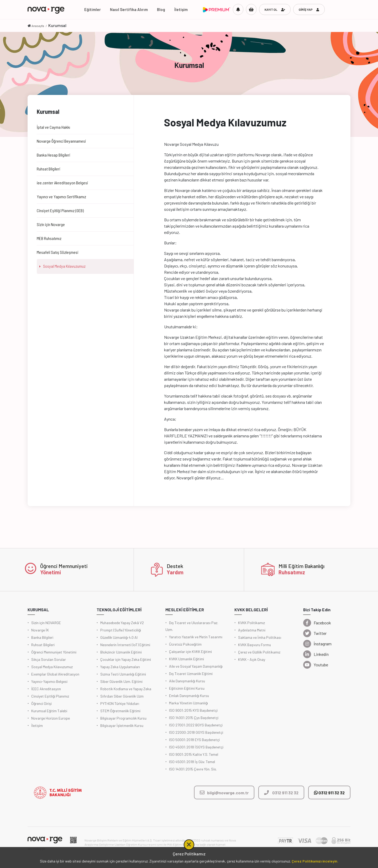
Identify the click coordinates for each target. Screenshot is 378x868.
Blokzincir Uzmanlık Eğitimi (121, 652)
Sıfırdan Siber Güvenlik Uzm (122, 696)
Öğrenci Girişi (41, 703)
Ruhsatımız (292, 572)
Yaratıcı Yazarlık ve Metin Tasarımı (196, 637)
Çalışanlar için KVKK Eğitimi (190, 652)
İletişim (181, 9)
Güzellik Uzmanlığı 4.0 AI (119, 637)
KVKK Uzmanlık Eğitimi (187, 659)
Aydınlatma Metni (252, 630)
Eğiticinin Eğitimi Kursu (187, 688)
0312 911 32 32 (329, 793)
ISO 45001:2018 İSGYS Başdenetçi (196, 747)
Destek (175, 566)
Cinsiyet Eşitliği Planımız (50, 696)
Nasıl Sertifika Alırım (129, 9)
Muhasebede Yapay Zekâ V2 (122, 623)
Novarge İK (40, 630)
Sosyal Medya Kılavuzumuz (52, 667)
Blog (161, 9)
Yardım (175, 572)
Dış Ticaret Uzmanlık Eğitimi (191, 674)
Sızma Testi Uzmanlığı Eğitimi (123, 674)
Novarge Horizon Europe (51, 718)
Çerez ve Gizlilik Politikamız (259, 652)
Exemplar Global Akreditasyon (55, 674)
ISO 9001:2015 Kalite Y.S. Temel (194, 754)
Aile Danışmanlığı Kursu (187, 681)
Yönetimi (51, 572)
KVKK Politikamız (251, 623)
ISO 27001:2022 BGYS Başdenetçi (196, 725)
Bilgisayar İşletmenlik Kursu (122, 725)
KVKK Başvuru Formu (254, 645)
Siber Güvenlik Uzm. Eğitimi (121, 681)
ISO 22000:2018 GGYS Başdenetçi (196, 732)
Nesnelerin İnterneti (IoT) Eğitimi (125, 645)
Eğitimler (93, 9)
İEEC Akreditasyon (46, 689)
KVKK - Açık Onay (252, 659)
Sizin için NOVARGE (46, 623)
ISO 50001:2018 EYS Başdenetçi (194, 740)
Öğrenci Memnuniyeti (64, 566)
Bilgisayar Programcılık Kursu (123, 718)
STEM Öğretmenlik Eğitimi (120, 711)
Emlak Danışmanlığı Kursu (189, 696)
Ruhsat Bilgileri (43, 645)
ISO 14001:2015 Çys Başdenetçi (194, 718)
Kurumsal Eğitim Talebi (49, 711)
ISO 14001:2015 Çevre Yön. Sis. (193, 769)
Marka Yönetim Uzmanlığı (188, 703)
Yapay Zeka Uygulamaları (120, 667)
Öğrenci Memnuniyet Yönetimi (54, 652)
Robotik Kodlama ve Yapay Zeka (126, 689)
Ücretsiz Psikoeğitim (185, 644)
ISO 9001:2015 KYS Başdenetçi (193, 710)
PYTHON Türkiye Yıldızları (120, 703)
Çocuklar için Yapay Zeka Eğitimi (126, 659)
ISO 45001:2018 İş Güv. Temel (192, 762)
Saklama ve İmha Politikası (260, 637)
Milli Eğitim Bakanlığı (301, 566)
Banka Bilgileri (42, 637)
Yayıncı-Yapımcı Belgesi (49, 681)
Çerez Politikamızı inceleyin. (315, 861)
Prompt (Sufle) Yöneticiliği (121, 630)
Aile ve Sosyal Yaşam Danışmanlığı (196, 666)
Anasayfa (38, 26)
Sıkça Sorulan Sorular (49, 659)
